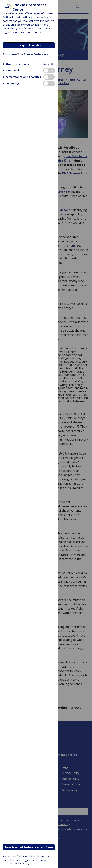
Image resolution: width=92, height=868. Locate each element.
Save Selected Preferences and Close (29, 847)
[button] (16, 64)
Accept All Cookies (29, 45)
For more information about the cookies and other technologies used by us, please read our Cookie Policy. (27, 860)
